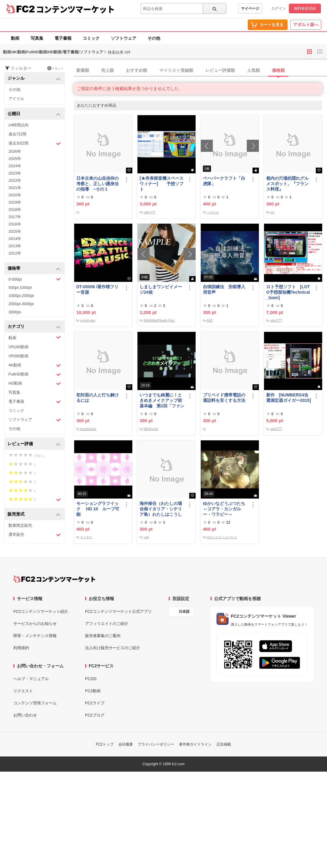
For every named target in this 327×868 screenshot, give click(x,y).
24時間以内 (18, 125)
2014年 (15, 239)
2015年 (15, 231)
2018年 (15, 210)
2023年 (15, 173)
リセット (56, 68)
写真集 (37, 38)
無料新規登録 (305, 8)
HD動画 (35, 384)
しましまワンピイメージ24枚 (161, 289)
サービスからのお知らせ (35, 624)
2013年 (15, 246)
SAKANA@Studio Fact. (159, 320)
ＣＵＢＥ (86, 537)
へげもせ (213, 212)
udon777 (149, 212)
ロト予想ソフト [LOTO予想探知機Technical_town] (288, 292)
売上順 (107, 70)
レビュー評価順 (220, 70)
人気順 (253, 70)
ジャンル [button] (34, 79)
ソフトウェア (124, 38)
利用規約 (21, 648)
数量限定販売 (20, 525)
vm (272, 212)
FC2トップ (105, 744)
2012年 (15, 253)
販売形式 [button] (34, 514)
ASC (210, 320)
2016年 (15, 224)
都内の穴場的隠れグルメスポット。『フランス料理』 (287, 184)
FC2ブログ (95, 715)
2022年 (15, 180)
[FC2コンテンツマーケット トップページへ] (54, 579)
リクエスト (23, 691)
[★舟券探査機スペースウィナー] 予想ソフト (162, 184)
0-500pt (35, 279)
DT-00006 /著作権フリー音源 (97, 289)
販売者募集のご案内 (103, 636)
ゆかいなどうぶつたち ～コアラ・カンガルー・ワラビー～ (225, 509)
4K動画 (35, 365)
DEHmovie (151, 429)
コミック (91, 38)
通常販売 (35, 535)
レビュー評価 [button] (34, 444)
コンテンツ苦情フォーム (35, 703)
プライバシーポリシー (156, 744)
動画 (15, 38)
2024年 (15, 166)
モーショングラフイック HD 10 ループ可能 (98, 509)
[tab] (200, 71)
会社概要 (126, 744)
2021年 (15, 188)
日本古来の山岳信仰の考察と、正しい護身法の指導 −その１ (97, 184)
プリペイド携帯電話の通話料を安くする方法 (224, 398)
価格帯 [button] (34, 269)
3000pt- (15, 312)
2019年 (15, 202)
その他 (154, 38)
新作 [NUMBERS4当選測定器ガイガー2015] (289, 398)
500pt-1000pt (20, 287)
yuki (146, 537)
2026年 (15, 151)
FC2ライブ (95, 703)
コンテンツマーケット (75, 9)
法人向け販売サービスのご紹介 (113, 648)
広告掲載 (224, 744)
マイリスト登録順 (176, 70)
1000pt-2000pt (21, 296)
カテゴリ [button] (34, 327)
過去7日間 (17, 134)
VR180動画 (18, 347)
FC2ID (91, 679)
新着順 (83, 70)
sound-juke (88, 320)
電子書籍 (63, 38)
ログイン (279, 8)
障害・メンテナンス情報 (35, 636)
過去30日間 (35, 144)
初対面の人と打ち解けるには (97, 398)
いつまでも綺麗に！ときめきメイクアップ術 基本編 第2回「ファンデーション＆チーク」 (162, 401)
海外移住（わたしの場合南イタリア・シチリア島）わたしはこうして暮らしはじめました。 (161, 509)
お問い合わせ (25, 715)
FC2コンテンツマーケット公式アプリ (118, 611)
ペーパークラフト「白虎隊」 (224, 181)
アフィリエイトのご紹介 (107, 624)
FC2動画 (93, 691)
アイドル (16, 99)
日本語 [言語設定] (184, 612)
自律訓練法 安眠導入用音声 (224, 289)
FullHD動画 (35, 374)
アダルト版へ (306, 25)
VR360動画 (18, 356)
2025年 (15, 159)
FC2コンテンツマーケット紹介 (41, 611)
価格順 (278, 70)
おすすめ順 (137, 70)
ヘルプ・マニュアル (31, 679)
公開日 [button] (34, 114)
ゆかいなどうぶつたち (222, 537)
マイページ (250, 8)
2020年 (15, 195)
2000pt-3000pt (21, 304)
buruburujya (88, 429)
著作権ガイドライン (195, 744)
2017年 (15, 217)
